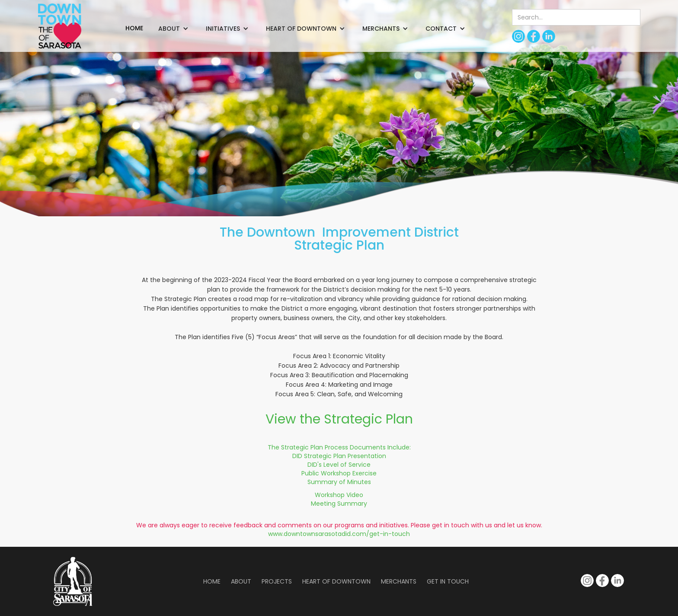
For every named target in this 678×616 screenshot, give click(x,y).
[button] (173, 29)
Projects (277, 581)
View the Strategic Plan (339, 419)
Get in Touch (448, 581)
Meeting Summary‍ (339, 504)
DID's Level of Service (339, 465)
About (241, 581)
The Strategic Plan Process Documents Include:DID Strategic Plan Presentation (339, 452)
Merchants (399, 581)
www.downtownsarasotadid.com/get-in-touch (339, 534)
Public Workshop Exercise (339, 473)
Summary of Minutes (339, 482)
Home (212, 581)
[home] (60, 26)
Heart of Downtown (336, 581)
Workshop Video (339, 495)
